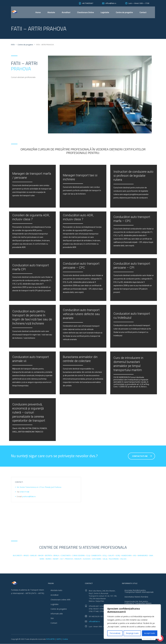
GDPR (59, 639)
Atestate (51, 12)
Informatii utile (57, 614)
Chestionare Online (86, 12)
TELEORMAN (114, 559)
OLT (62, 559)
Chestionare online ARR (60, 600)
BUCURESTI (17, 556)
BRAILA (56, 556)
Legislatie (105, 12)
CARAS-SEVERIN (78, 556)
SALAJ (105, 559)
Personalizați (115, 633)
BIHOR (41, 556)
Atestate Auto (56, 590)
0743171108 (25, 492)
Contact (143, 12)
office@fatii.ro (94, 622)
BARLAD (34, 556)
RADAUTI (78, 559)
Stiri (52, 618)
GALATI (111, 556)
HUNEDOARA (126, 556)
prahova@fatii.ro (29, 497)
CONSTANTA (66, 556)
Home (38, 12)
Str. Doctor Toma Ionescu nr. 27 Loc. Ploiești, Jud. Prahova (39, 487)
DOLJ (105, 556)
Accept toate (150, 633)
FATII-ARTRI (50, 639)
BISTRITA (49, 556)
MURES (49, 559)
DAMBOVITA (96, 556)
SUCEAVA (87, 559)
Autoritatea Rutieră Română (136, 597)
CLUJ (88, 556)
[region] (132, 622)
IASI (135, 556)
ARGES (26, 556)
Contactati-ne (142, 456)
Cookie (65, 639)
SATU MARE (97, 559)
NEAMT (56, 559)
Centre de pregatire (124, 12)
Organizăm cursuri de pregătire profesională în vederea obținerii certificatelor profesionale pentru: (83, 151)
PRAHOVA (21, 69)
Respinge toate (132, 633)
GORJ (118, 556)
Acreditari (66, 12)
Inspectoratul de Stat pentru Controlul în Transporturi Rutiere (138, 602)
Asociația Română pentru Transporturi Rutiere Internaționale (139, 591)
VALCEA (123, 559)
